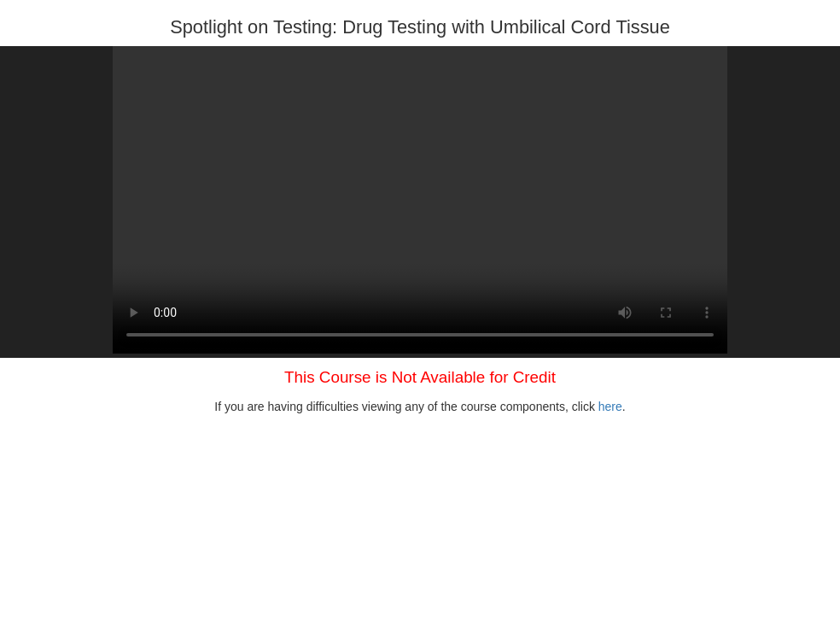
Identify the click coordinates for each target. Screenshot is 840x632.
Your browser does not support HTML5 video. (420, 200)
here (610, 407)
